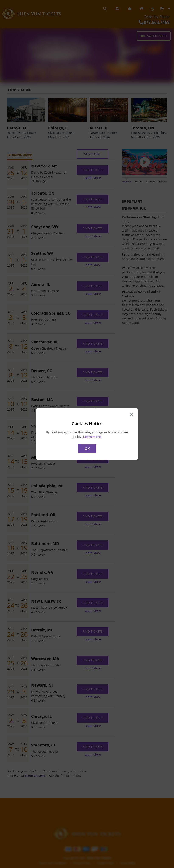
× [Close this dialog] (132, 415)
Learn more (92, 437)
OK (87, 449)
